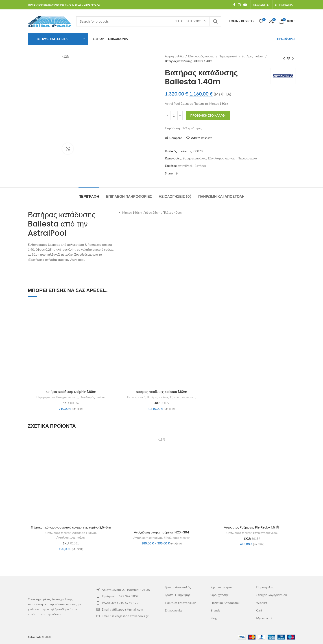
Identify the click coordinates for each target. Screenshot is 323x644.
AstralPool (185, 166)
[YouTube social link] (245, 5)
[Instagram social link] (239, 5)
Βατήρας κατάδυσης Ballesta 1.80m (162, 392)
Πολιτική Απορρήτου (225, 603)
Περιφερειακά (228, 56)
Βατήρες (200, 166)
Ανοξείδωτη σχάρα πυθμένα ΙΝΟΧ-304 (161, 532)
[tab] (89, 194)
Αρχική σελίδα (175, 56)
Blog (214, 618)
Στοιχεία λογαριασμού (272, 595)
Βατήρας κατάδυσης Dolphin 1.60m (71, 392)
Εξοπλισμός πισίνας (202, 56)
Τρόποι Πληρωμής (178, 595)
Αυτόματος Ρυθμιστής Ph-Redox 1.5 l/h (252, 527)
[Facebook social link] (234, 5)
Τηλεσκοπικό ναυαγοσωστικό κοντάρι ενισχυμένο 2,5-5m (71, 527)
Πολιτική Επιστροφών (180, 603)
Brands (215, 610)
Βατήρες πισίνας (253, 56)
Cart (259, 610)
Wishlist (262, 603)
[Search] (149, 21)
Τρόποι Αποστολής (178, 587)
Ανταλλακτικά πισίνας (71, 537)
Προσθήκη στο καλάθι (208, 115)
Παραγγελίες (265, 587)
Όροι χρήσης (220, 595)
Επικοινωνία (173, 610)
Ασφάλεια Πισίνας (84, 533)
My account (264, 618)
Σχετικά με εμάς (222, 587)
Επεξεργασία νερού (266, 533)
